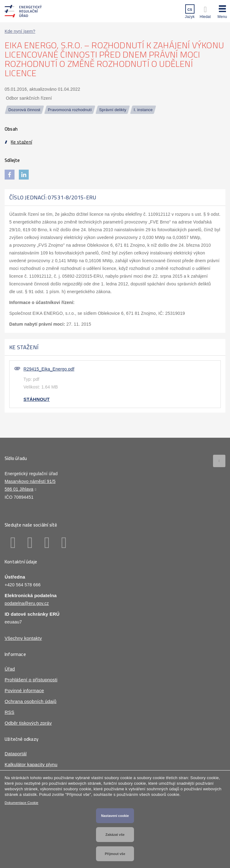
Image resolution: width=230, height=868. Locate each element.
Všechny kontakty (23, 638)
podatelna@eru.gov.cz (27, 603)
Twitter (47, 543)
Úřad (10, 669)
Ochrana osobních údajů (31, 701)
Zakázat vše (115, 835)
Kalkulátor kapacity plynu (31, 764)
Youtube (64, 543)
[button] (222, 11)
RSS (9, 712)
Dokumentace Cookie (21, 803)
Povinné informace (24, 690)
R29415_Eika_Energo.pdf (49, 369)
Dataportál (16, 754)
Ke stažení (21, 142)
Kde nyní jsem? (20, 31)
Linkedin (30, 543)
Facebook (13, 543)
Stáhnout (37, 399)
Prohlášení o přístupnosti (31, 680)
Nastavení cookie (115, 816)
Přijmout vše (115, 854)
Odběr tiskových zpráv (28, 723)
